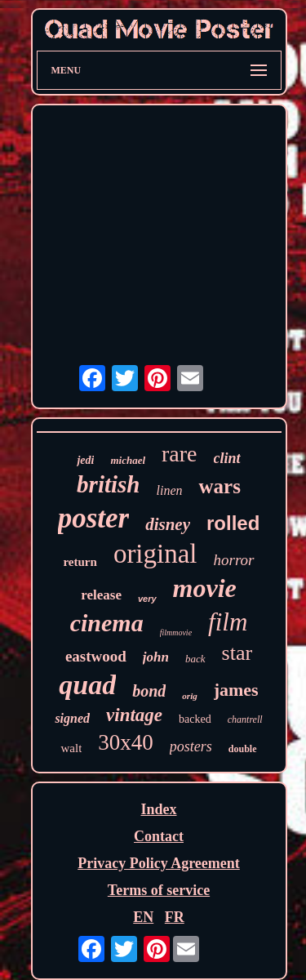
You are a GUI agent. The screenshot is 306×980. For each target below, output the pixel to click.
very (147, 599)
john (156, 657)
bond (149, 691)
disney (168, 524)
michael (128, 460)
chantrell (245, 719)
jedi (85, 460)
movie (205, 588)
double (243, 749)
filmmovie (176, 633)
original (155, 554)
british (108, 484)
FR (175, 917)
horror (234, 560)
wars (219, 486)
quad (87, 685)
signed (72, 718)
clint (227, 458)
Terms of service (159, 890)
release (101, 595)
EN (143, 917)
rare (180, 454)
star (237, 653)
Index (158, 809)
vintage (134, 715)
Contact (159, 836)
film (228, 622)
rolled (233, 523)
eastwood (96, 656)
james (236, 690)
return (80, 562)
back (195, 659)
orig (189, 696)
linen (169, 490)
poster (94, 518)
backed (195, 719)
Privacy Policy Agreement (159, 863)
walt (71, 748)
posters (191, 746)
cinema (107, 623)
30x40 (126, 742)
